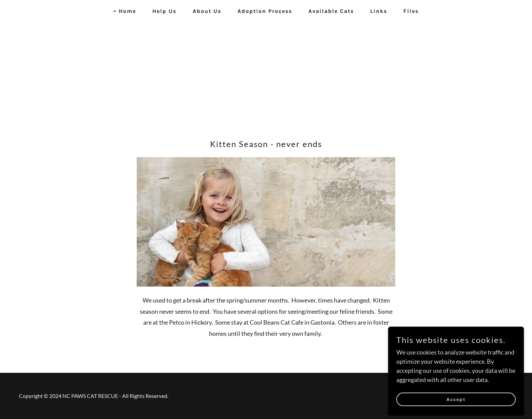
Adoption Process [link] (265, 11)
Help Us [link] (164, 11)
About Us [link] (207, 11)
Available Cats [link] (331, 11)
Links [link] (379, 11)
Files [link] (411, 11)
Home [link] (127, 11)
